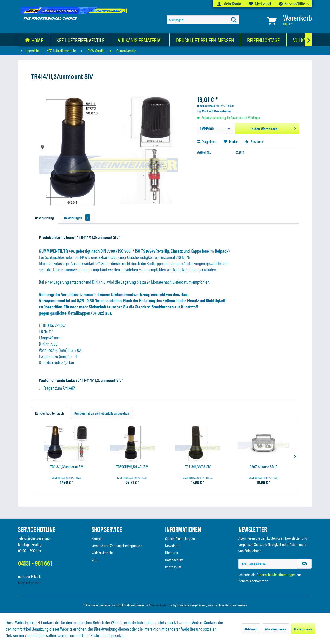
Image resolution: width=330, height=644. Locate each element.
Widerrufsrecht (102, 552)
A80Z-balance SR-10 (263, 467)
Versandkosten (159, 605)
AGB (94, 560)
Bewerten (254, 141)
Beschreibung (44, 218)
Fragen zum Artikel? (57, 388)
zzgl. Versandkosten (220, 111)
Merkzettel (260, 3)
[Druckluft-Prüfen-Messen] (205, 40)
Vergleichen (207, 141)
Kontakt (97, 539)
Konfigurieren (303, 629)
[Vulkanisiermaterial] (140, 40)
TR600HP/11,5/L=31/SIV (132, 467)
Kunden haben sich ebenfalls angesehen (102, 413)
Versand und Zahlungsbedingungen (117, 546)
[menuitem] (229, 3)
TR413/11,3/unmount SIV (67, 467)
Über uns (171, 552)
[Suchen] (234, 20)
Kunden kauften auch (49, 413)
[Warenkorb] (288, 21)
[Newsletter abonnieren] (304, 564)
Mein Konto (229, 3)
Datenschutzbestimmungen (276, 574)
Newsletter (173, 546)
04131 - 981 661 (35, 563)
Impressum (173, 567)
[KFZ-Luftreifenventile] (81, 40)
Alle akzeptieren (276, 629)
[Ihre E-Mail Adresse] (268, 564)
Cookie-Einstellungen (180, 539)
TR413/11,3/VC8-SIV (198, 467)
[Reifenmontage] (264, 40)
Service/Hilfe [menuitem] (292, 3)
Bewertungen (77, 218)
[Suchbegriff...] (203, 20)
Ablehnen (251, 629)
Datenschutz (174, 560)
